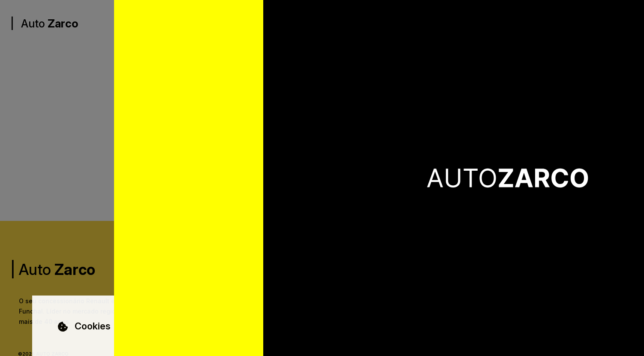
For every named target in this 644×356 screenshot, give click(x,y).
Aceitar (564, 328)
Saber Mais (168, 332)
